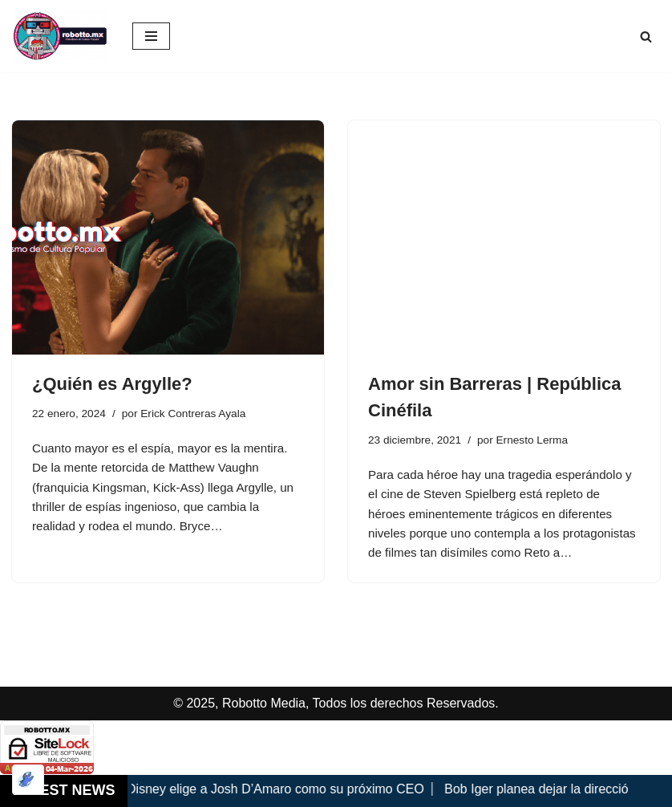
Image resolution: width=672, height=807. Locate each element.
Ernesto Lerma (540, 440)
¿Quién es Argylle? (112, 384)
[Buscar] (646, 36)
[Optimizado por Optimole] (28, 780)
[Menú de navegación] (151, 36)
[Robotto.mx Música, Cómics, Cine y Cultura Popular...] (60, 36)
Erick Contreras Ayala (201, 414)
